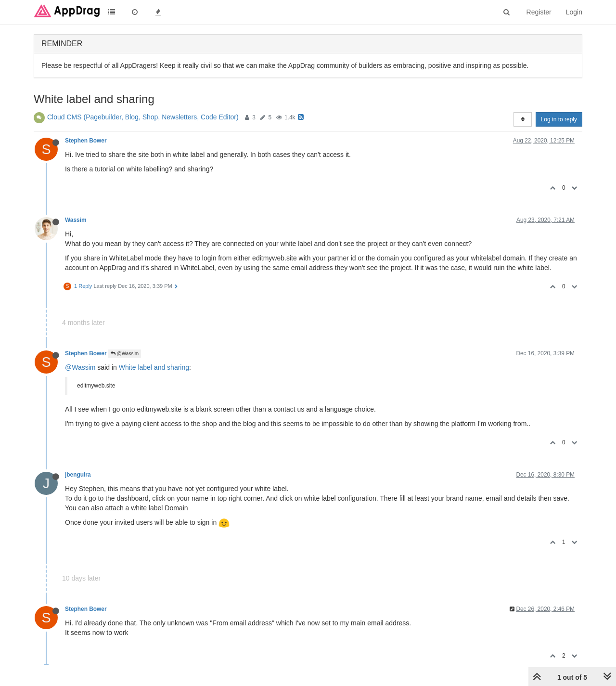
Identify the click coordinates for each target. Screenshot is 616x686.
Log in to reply (559, 119)
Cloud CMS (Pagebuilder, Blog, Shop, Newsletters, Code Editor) (143, 117)
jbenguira (78, 475)
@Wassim (125, 354)
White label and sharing (154, 367)
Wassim (76, 220)
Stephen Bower (86, 141)
